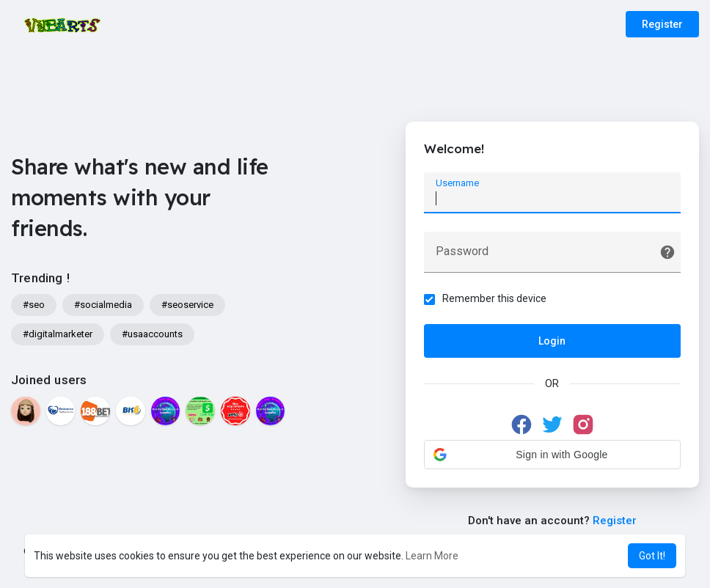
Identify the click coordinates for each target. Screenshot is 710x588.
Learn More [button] (432, 556)
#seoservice (187, 305)
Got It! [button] (652, 556)
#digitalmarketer (58, 334)
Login (552, 341)
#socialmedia (103, 305)
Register (662, 24)
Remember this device (494, 298)
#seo (34, 305)
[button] (552, 455)
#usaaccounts (152, 334)
